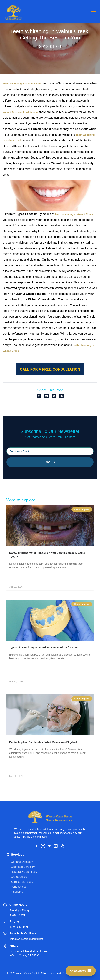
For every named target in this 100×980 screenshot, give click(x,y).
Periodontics (19, 887)
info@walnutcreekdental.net (27, 939)
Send (50, 462)
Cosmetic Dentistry (23, 867)
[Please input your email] (50, 451)
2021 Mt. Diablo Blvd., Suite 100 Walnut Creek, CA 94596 (29, 953)
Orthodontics (19, 877)
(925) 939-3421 (19, 927)
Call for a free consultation (50, 369)
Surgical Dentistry (22, 882)
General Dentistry (22, 862)
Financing (17, 892)
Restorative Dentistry (24, 872)
